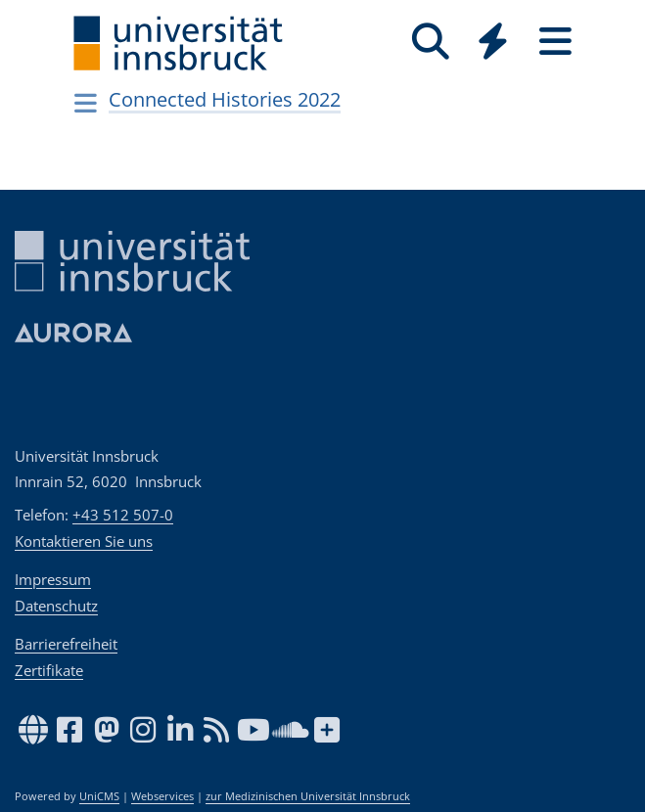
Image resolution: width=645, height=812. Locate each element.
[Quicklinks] (493, 42)
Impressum (53, 579)
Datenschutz (56, 606)
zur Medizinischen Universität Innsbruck (308, 796)
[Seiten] (556, 42)
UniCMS (99, 796)
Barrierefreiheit (66, 644)
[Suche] (431, 42)
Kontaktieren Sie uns (84, 541)
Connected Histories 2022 (225, 99)
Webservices (162, 796)
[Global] (493, 44)
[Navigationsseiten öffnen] (87, 103)
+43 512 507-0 (123, 515)
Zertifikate (49, 670)
